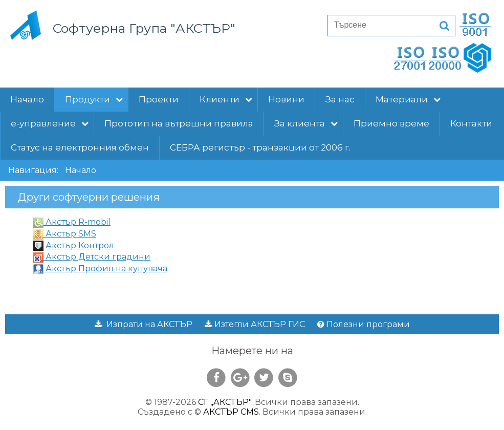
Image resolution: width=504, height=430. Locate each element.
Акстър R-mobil (72, 222)
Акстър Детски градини (92, 257)
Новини (286, 99)
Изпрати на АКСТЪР (144, 324)
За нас (340, 99)
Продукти (94, 99)
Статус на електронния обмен (80, 147)
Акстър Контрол (74, 245)
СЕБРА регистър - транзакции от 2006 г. (260, 147)
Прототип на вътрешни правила (179, 123)
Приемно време (391, 123)
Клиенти (226, 99)
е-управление (50, 123)
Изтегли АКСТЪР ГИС (255, 324)
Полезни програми (364, 324)
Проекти (159, 99)
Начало (27, 99)
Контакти (471, 123)
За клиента (306, 123)
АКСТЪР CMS (231, 412)
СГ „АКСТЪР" (225, 402)
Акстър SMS (65, 234)
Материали (408, 99)
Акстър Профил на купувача (100, 268)
